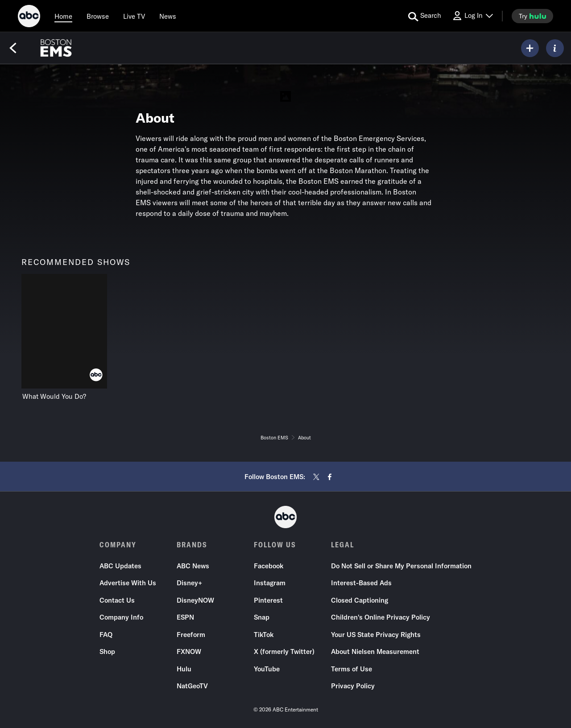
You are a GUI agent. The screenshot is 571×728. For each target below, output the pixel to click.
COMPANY (118, 545)
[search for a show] (425, 16)
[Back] (13, 48)
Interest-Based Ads (361, 583)
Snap (262, 618)
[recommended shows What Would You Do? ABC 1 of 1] (64, 337)
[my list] (530, 48)
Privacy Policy (353, 686)
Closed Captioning (360, 600)
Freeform (191, 635)
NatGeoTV (192, 686)
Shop (107, 652)
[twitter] (316, 477)
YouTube (267, 669)
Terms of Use (352, 669)
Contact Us (117, 600)
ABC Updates (120, 566)
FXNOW (189, 652)
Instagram (270, 583)
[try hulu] (532, 16)
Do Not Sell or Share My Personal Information (401, 566)
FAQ (106, 635)
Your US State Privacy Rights (376, 635)
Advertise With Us (128, 583)
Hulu (184, 669)
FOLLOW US (275, 545)
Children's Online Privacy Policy (381, 618)
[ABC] (29, 17)
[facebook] (330, 477)
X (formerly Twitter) (284, 652)
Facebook (269, 566)
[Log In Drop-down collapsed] (472, 16)
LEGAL (343, 545)
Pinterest (268, 600)
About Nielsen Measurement (375, 652)
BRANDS (192, 545)
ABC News (193, 566)
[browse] (98, 16)
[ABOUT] (555, 48)
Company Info (121, 618)
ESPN (185, 618)
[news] (168, 16)
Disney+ (189, 583)
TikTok (264, 635)
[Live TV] (134, 16)
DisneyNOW (195, 600)
